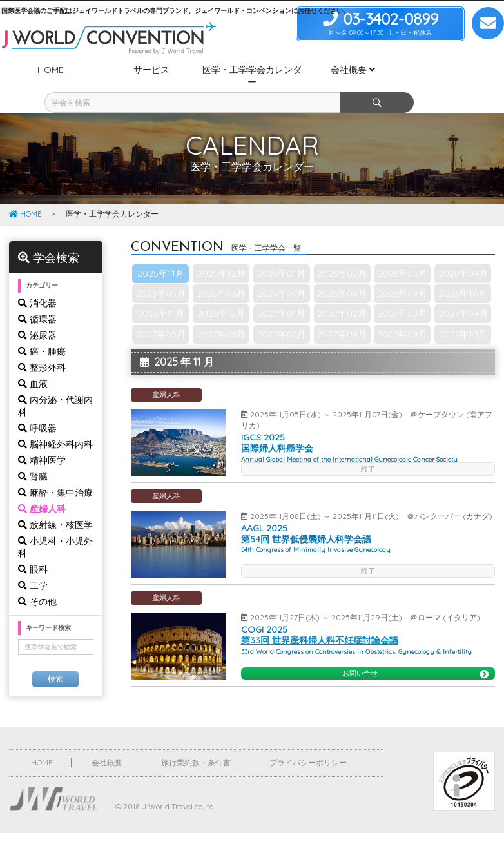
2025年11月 (161, 250)
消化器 (37, 279)
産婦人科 (42, 485)
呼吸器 (37, 404)
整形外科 (42, 344)
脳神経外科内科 (55, 420)
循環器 (37, 295)
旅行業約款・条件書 (196, 739)
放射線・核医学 (55, 501)
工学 (33, 562)
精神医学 (42, 437)
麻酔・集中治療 (55, 469)
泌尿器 (37, 311)
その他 (37, 578)
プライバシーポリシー (308, 739)
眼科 (33, 545)
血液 (33, 360)
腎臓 (33, 453)
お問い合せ (415, 650)
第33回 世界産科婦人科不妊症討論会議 (320, 616)
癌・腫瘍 (42, 328)
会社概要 (107, 739)
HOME (25, 190)
